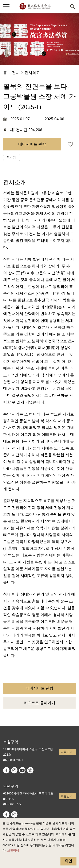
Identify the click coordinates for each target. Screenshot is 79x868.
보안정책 (13, 850)
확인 (68, 861)
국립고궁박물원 (35, 6)
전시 (16, 73)
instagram (14, 770)
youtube (22, 770)
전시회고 (32, 73)
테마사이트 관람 (32, 144)
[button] (62, 6)
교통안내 (67, 752)
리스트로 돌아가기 (39, 703)
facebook (6, 770)
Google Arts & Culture (30, 770)
